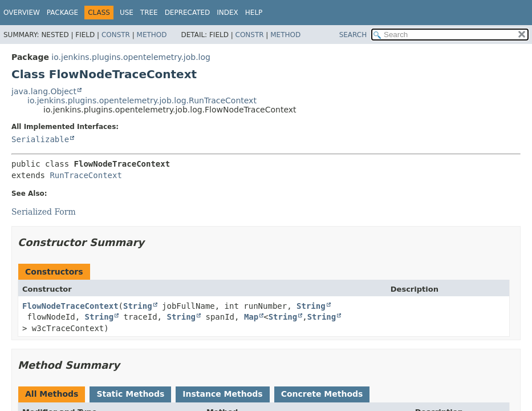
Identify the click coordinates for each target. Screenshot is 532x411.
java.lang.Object (44, 91)
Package (62, 13)
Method (152, 35)
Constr (116, 35)
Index (228, 13)
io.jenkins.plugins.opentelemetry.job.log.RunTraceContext (142, 100)
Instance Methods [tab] (222, 394)
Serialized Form (44, 212)
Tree (149, 13)
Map (251, 317)
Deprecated (188, 13)
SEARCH (353, 35)
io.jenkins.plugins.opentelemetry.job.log (131, 57)
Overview (22, 13)
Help (254, 13)
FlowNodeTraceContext (70, 306)
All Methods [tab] (52, 394)
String (138, 306)
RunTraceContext (86, 175)
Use (127, 13)
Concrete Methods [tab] (322, 394)
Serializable (40, 139)
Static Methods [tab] (130, 394)
